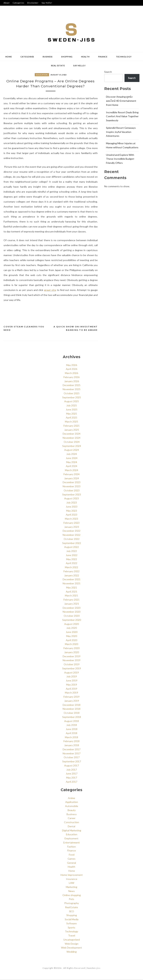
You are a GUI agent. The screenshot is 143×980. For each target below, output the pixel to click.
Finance (103, 57)
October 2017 (72, 758)
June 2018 (72, 730)
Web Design (72, 944)
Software (71, 924)
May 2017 (72, 778)
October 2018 (72, 713)
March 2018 (71, 738)
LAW (71, 883)
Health (85, 57)
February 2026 (71, 378)
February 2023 (71, 523)
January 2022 (72, 576)
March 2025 (71, 422)
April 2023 (71, 515)
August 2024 (71, 450)
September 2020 (72, 620)
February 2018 (71, 742)
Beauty (72, 810)
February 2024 (71, 475)
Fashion (71, 847)
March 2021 (71, 596)
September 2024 (72, 446)
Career (72, 819)
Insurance (72, 879)
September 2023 (72, 495)
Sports (71, 928)
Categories (18, 3)
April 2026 (71, 369)
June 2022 (72, 556)
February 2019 (71, 697)
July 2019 (72, 677)
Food (72, 855)
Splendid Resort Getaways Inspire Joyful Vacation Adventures (121, 132)
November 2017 (71, 754)
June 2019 (72, 681)
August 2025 (71, 402)
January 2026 (72, 382)
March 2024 (71, 471)
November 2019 (71, 661)
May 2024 (72, 462)
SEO (71, 912)
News (71, 891)
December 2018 (71, 705)
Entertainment (71, 843)
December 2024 (71, 434)
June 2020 (72, 632)
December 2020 (71, 608)
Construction (71, 823)
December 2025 (71, 386)
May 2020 (72, 637)
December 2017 (71, 750)
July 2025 (72, 406)
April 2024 (71, 467)
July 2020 (72, 628)
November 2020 (71, 612)
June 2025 (72, 410)
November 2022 (71, 535)
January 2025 (72, 430)
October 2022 (72, 539)
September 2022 (72, 543)
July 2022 (72, 552)
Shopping (67, 57)
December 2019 (71, 657)
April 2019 (71, 689)
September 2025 (72, 398)
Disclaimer (33, 3)
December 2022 (71, 531)
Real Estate (58, 66)
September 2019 (72, 669)
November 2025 (71, 390)
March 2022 (71, 568)
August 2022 (71, 547)
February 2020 (71, 649)
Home (9, 57)
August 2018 (71, 721)
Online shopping (72, 895)
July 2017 (72, 770)
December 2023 (71, 483)
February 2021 (71, 600)
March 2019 (71, 693)
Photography (71, 904)
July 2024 (72, 454)
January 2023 (72, 527)
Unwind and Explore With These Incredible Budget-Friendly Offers (120, 159)
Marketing (71, 887)
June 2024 (72, 459)
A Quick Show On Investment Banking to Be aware (76, 329)
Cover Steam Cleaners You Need (24, 329)
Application (72, 802)
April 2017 (71, 782)
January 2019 (72, 701)
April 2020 (71, 640)
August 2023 (71, 499)
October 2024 (72, 442)
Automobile (72, 807)
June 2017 (72, 774)
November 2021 (71, 584)
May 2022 (72, 560)
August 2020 (71, 624)
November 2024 (71, 438)
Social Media (72, 920)
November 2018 (71, 709)
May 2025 (72, 414)
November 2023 (71, 487)
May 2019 (72, 685)
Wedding (72, 952)
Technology (124, 57)
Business (48, 57)
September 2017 (72, 762)
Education (42, 75)
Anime (71, 798)
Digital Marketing (72, 831)
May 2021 (72, 588)
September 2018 (72, 717)
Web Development (71, 948)
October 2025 (72, 394)
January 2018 (72, 746)
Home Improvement (72, 875)
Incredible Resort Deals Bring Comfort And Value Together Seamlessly (122, 116)
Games (71, 859)
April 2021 (71, 592)
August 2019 (71, 673)
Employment (71, 839)
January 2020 (72, 653)
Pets (71, 900)
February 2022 (71, 572)
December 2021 (71, 580)
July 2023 (72, 503)
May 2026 (72, 365)
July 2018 (72, 725)
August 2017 (71, 766)
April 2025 (71, 418)
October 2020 (72, 616)
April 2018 (71, 734)
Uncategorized (71, 940)
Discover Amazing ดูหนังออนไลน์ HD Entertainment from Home (121, 101)
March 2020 (71, 645)
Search (108, 72)
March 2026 (71, 374)
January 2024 (72, 479)
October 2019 (72, 665)
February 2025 (71, 426)
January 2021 (72, 604)
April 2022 (71, 564)
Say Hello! (47, 3)
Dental (71, 827)
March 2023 (71, 519)
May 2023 (72, 511)
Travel (72, 936)
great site (50, 290)
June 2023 (72, 507)
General (71, 863)
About (7, 3)
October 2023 (72, 491)
